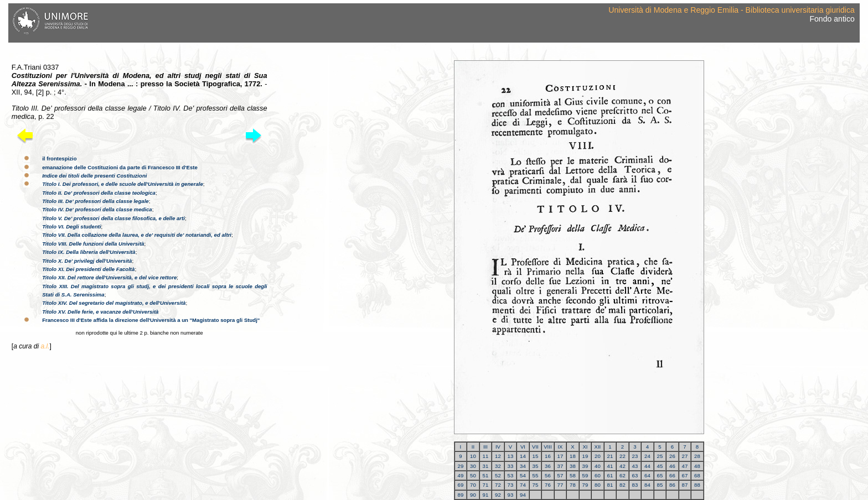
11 (486, 456)
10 (473, 456)
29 (461, 466)
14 (523, 456)
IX (560, 447)
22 (622, 456)
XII (598, 447)
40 (598, 466)
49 (461, 475)
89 (461, 495)
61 (610, 475)
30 (473, 466)
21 (610, 456)
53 (511, 475)
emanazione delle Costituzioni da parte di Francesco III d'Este (120, 167)
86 (672, 485)
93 (511, 495)
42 (622, 466)
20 (598, 456)
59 (585, 475)
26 (672, 456)
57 (560, 475)
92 (498, 495)
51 (486, 475)
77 (560, 485)
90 (473, 495)
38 (573, 466)
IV (498, 447)
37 (560, 466)
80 (598, 485)
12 (498, 456)
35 (536, 466)
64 (647, 475)
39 (585, 466)
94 (523, 495)
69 (461, 485)
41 (610, 466)
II (473, 447)
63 (635, 475)
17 (560, 456)
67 (685, 475)
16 (548, 456)
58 (573, 475)
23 (635, 456)
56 (548, 475)
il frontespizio (59, 158)
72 (498, 485)
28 (697, 456)
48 (697, 466)
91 (486, 495)
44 (647, 466)
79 (585, 485)
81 (610, 485)
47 (685, 466)
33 (511, 466)
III (485, 447)
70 (473, 485)
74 (523, 485)
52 (498, 475)
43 (635, 466)
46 (672, 466)
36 (548, 466)
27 (685, 456)
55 (536, 475)
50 (473, 475)
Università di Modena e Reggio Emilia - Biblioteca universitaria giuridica (731, 10)
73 (511, 485)
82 (622, 485)
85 (660, 485)
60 (598, 475)
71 (486, 485)
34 (523, 466)
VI (523, 447)
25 (660, 456)
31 (486, 466)
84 (647, 485)
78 (573, 485)
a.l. (45, 346)
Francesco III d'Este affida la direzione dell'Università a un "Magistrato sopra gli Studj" (151, 320)
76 (548, 485)
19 (585, 456)
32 (498, 466)
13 (511, 456)
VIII (547, 447)
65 (660, 475)
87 (685, 485)
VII (535, 447)
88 (697, 485)
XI (585, 447)
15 (536, 456)
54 (523, 475)
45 (660, 466)
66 (672, 475)
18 (573, 456)
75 (536, 485)
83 (635, 485)
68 (697, 475)
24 (647, 456)
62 (622, 475)
